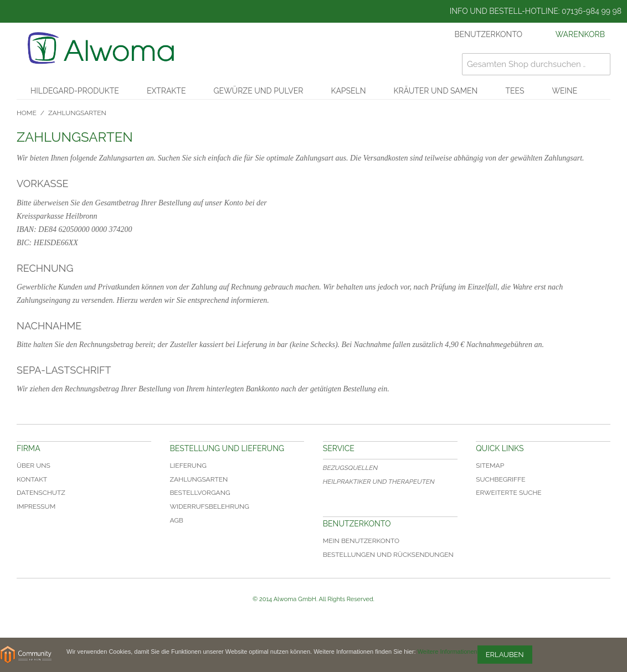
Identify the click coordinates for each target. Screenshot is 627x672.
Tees (515, 91)
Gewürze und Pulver (258, 91)
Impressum (36, 506)
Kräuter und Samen (436, 91)
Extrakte (166, 91)
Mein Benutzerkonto (361, 541)
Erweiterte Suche (509, 493)
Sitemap (490, 466)
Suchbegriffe (500, 479)
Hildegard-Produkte (75, 91)
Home (27, 113)
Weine (564, 91)
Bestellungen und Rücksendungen (388, 555)
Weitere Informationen (448, 652)
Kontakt (32, 479)
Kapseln (348, 91)
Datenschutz (41, 493)
